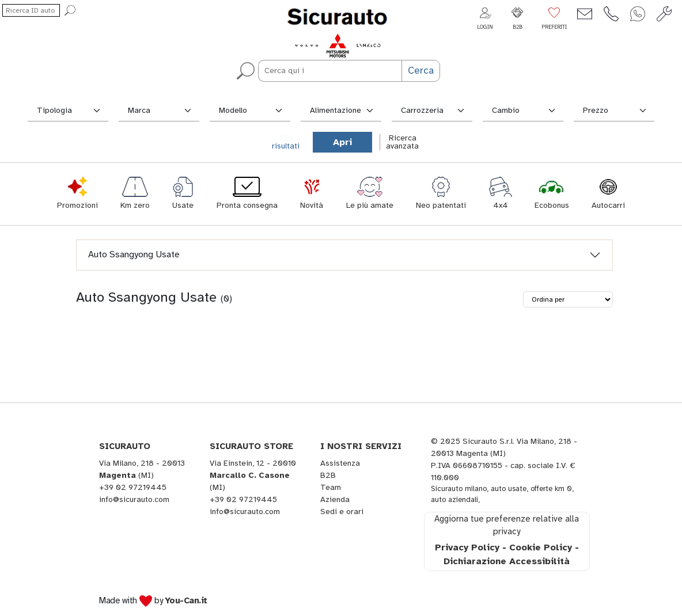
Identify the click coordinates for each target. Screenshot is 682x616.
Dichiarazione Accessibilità (507, 561)
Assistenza (340, 463)
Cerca (421, 71)
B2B (328, 475)
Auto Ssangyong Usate (134, 254)
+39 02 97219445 (133, 487)
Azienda (335, 499)
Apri (342, 142)
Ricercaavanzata (402, 142)
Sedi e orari (342, 512)
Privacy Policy (467, 547)
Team (331, 487)
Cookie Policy (541, 547)
